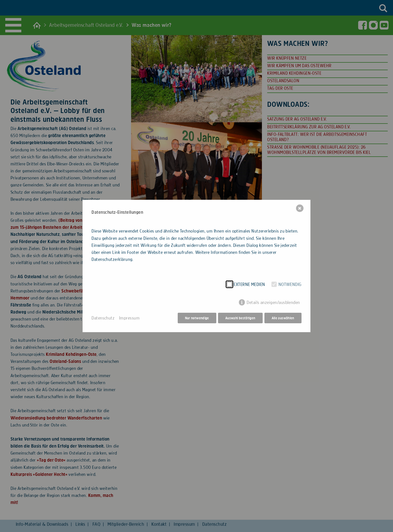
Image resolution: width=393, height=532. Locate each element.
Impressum (129, 318)
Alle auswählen (283, 318)
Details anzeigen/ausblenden (273, 302)
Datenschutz (103, 318)
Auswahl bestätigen (240, 318)
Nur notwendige (197, 318)
